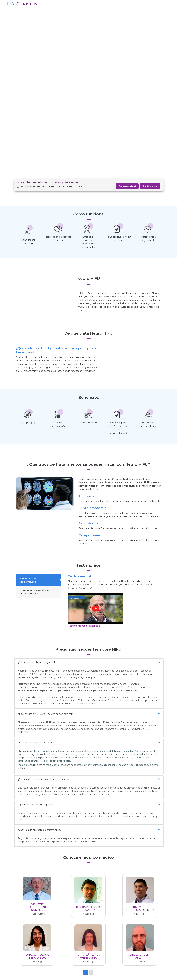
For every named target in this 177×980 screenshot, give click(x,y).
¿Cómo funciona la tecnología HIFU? (89, 489)
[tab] (86, 799)
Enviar (160, 965)
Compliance (61, 929)
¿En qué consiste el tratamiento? (89, 569)
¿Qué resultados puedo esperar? (89, 631)
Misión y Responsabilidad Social (69, 923)
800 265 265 (130, 918)
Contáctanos (150, 15)
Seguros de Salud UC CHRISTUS (101, 925)
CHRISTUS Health (65, 907)
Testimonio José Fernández (84, 452)
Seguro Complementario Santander (100, 934)
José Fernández (29, 407)
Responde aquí (139, 840)
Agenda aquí (38, 840)
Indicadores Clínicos (66, 916)
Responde (127, 15)
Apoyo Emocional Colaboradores (64, 935)
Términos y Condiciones (68, 941)
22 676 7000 (130, 926)
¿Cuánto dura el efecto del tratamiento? (89, 656)
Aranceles (60, 912)
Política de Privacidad (66, 946)
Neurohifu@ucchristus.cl (89, 840)
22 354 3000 (130, 911)
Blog (93, 903)
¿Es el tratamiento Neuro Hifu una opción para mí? (89, 540)
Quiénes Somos (63, 903)
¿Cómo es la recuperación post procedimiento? (89, 606)
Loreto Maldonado (34, 419)
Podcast (96, 907)
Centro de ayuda (129, 900)
